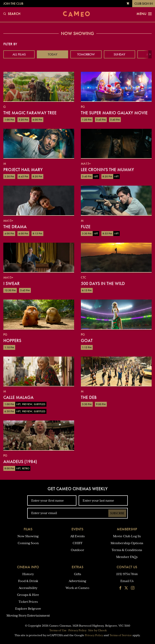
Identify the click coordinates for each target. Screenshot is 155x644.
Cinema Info (28, 567)
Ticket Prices (28, 602)
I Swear (12, 283)
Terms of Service (121, 635)
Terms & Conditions (127, 550)
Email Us (127, 581)
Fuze (86, 227)
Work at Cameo (77, 588)
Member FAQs (127, 557)
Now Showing (28, 536)
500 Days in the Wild (103, 283)
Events (77, 529)
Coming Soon (28, 543)
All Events (77, 536)
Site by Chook (97, 630)
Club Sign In (144, 4)
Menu (144, 14)
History (28, 574)
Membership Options (127, 543)
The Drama (15, 227)
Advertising (77, 581)
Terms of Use (58, 630)
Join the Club (13, 4)
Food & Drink (28, 581)
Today (53, 54)
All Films (19, 54)
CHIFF (77, 543)
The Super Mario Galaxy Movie (114, 113)
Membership (127, 529)
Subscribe (117, 513)
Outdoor (77, 550)
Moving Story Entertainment (28, 615)
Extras (77, 567)
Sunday (119, 54)
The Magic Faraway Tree (30, 113)
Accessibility (28, 588)
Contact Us (127, 567)
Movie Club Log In (127, 536)
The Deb (89, 397)
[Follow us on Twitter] (126, 588)
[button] (150, 54)
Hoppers (12, 340)
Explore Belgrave (28, 609)
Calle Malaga (18, 397)
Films (28, 529)
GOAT (87, 340)
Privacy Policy (77, 630)
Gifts (77, 574)
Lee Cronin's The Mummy (107, 170)
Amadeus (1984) (20, 461)
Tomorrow (86, 54)
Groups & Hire (28, 595)
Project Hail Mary (23, 170)
